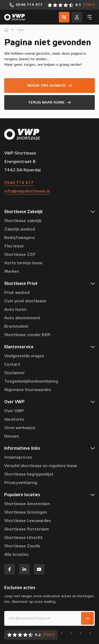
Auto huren (15, 309)
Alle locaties (16, 554)
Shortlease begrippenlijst (29, 474)
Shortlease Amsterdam (27, 504)
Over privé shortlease (25, 301)
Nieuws (11, 436)
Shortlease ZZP (20, 255)
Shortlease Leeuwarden (28, 521)
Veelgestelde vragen (24, 356)
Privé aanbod (17, 293)
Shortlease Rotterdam (27, 529)
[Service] (77, 17)
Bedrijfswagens (20, 238)
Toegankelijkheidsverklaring (31, 381)
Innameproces (18, 457)
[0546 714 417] (26, 5)
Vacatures (14, 419)
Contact (12, 364)
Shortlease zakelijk (23, 221)
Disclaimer (15, 373)
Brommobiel (16, 326)
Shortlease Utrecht (23, 538)
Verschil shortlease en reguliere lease (41, 466)
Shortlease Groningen (26, 512)
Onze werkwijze (20, 428)
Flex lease (14, 246)
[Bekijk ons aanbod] (49, 86)
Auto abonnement (22, 318)
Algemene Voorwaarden (28, 390)
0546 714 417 (19, 183)
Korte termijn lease (23, 263)
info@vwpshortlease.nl (27, 191)
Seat (20, 30)
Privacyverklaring (21, 483)
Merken (12, 271)
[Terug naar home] (49, 102)
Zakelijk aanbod (20, 229)
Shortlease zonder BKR (27, 335)
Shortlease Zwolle (22, 546)
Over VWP (14, 411)
